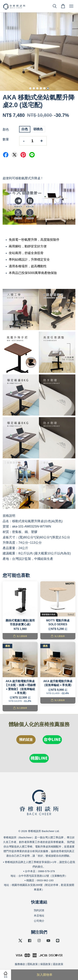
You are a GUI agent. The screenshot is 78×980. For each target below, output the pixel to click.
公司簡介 (39, 921)
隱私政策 (33, 964)
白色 (25, 129)
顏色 (6, 129)
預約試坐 (39, 910)
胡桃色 (38, 129)
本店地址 (39, 916)
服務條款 (20, 964)
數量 (6, 139)
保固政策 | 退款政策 (52, 964)
